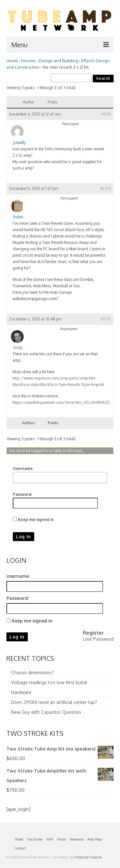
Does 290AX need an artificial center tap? (54, 702)
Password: (23, 494)
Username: (23, 468)
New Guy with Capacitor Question (46, 712)
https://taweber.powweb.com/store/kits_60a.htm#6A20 (61, 402)
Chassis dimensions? (32, 672)
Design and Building (58, 60)
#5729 (105, 189)
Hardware (21, 692)
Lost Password (98, 639)
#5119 (106, 114)
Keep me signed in (36, 520)
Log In (24, 536)
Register (93, 633)
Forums (28, 60)
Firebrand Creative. (88, 857)
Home (12, 60)
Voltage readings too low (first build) (49, 682)
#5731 (106, 319)
